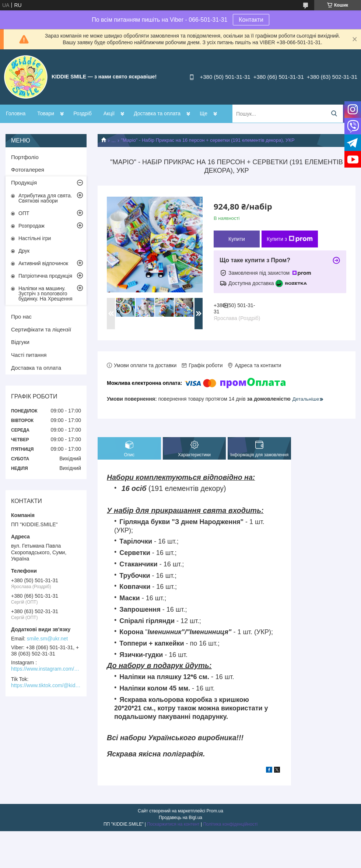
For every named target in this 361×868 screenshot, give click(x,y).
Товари (46, 113)
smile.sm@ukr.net (47, 639)
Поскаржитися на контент (173, 824)
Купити (237, 239)
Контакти (251, 20)
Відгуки (20, 342)
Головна (16, 113)
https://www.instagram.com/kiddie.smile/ (46, 669)
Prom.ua (215, 811)
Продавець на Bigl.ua (180, 818)
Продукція (24, 182)
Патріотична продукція (45, 276)
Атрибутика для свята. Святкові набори (45, 198)
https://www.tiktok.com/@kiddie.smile (46, 685)
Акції (109, 113)
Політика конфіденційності (230, 824)
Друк (24, 251)
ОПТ (24, 213)
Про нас (21, 317)
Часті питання (29, 355)
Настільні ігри (35, 238)
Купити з (290, 239)
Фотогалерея (28, 170)
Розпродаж (31, 226)
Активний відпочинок (43, 263)
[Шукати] (334, 114)
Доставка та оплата (157, 113)
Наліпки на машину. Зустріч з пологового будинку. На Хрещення (45, 294)
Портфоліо (25, 157)
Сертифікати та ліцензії (41, 329)
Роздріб (83, 113)
